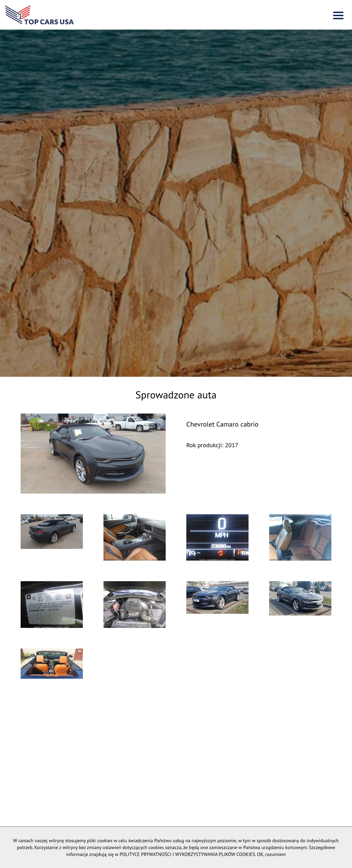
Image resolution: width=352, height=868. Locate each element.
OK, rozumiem (271, 854)
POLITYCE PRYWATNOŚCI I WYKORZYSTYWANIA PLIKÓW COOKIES (187, 854)
